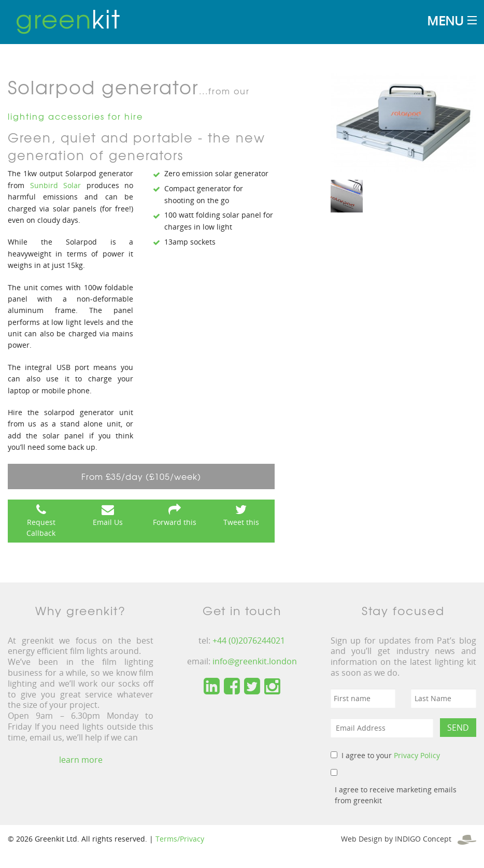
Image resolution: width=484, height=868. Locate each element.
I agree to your (391, 755)
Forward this (175, 522)
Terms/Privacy (180, 839)
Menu (445, 20)
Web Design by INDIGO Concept (409, 839)
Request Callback (41, 528)
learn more (81, 760)
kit (68, 18)
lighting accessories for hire (75, 116)
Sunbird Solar (56, 185)
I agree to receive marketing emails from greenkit (396, 795)
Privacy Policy (417, 755)
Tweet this (241, 522)
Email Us (108, 522)
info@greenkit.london (255, 661)
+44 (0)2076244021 (249, 641)
